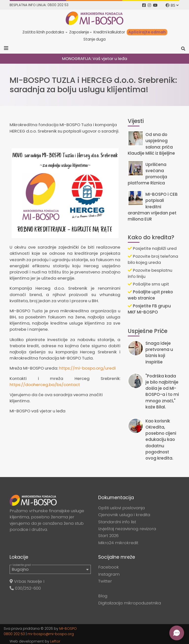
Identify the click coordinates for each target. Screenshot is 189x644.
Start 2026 (108, 536)
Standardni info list (117, 522)
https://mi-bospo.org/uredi (87, 368)
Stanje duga (94, 39)
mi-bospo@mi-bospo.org (51, 634)
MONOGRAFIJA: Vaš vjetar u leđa (95, 59)
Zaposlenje (79, 32)
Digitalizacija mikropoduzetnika (130, 603)
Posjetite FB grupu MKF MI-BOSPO (149, 309)
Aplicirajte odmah (147, 32)
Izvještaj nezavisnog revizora (127, 529)
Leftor (55, 641)
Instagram (109, 574)
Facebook (109, 567)
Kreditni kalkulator (109, 32)
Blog (103, 596)
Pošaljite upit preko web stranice (150, 295)
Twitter (105, 581)
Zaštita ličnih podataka (44, 32)
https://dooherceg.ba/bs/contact (45, 385)
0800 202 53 (14, 634)
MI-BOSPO (68, 629)
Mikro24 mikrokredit (118, 543)
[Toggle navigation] (8, 48)
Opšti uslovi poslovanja (121, 508)
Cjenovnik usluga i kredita (124, 515)
